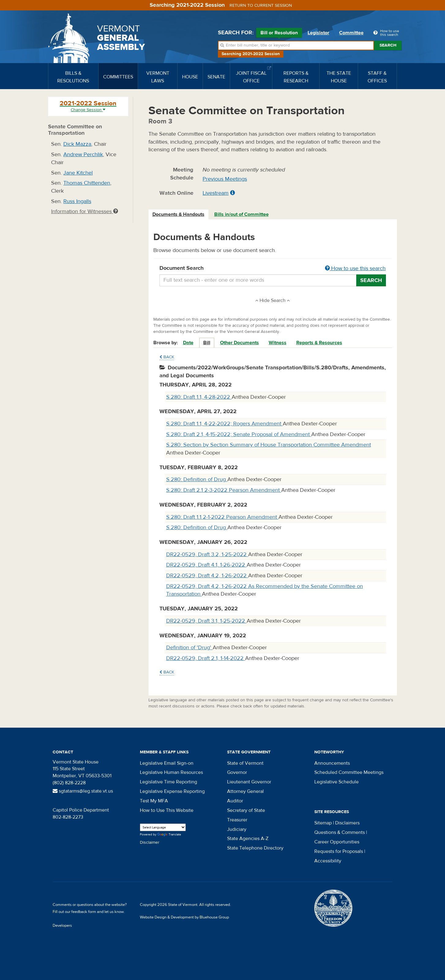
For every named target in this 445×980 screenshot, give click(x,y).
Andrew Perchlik (83, 155)
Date (188, 343)
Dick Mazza (77, 144)
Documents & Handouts (178, 214)
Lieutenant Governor (249, 782)
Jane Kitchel (78, 173)
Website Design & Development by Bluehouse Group (184, 917)
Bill (207, 343)
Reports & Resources (319, 343)
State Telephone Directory (255, 848)
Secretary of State (246, 810)
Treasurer (237, 820)
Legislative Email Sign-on (167, 763)
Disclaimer (150, 842)
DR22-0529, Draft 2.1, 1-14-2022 (206, 658)
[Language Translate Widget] (163, 827)
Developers (62, 925)
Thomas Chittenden (87, 183)
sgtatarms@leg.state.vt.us (83, 791)
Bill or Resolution (279, 34)
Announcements (332, 763)
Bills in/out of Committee (241, 214)
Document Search (273, 269)
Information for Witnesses (84, 211)
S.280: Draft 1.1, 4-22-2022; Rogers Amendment (224, 424)
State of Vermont (245, 763)
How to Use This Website (167, 810)
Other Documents (239, 343)
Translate (169, 835)
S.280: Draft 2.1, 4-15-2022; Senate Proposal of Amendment (239, 434)
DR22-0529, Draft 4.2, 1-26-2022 (207, 576)
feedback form (84, 912)
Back (167, 357)
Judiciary (237, 829)
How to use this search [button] (355, 268)
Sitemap (323, 823)
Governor (237, 772)
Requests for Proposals (339, 851)
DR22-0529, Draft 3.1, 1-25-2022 (206, 621)
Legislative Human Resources (171, 772)
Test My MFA (154, 801)
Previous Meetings (225, 179)
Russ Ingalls (77, 201)
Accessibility (328, 861)
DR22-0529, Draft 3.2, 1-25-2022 (207, 554)
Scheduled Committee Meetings (349, 772)
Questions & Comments (340, 832)
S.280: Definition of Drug (197, 479)
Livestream (216, 193)
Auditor (235, 801)
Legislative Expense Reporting (172, 791)
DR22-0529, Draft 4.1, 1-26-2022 (206, 565)
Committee (351, 33)
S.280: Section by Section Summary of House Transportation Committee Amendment (269, 445)
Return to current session (261, 6)
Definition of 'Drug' (189, 648)
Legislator (318, 33)
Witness (278, 343)
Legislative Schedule (337, 782)
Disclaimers (347, 823)
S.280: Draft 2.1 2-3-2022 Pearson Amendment (224, 490)
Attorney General (245, 791)
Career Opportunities (337, 842)
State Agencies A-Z (248, 839)
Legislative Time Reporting (168, 782)
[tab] (179, 215)
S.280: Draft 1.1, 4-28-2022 (199, 397)
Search (388, 45)
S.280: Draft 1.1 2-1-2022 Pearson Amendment (222, 517)
